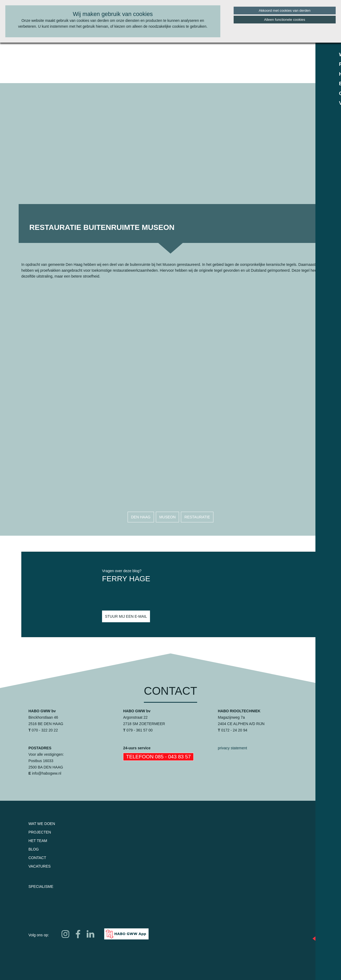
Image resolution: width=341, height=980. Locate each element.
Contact (37, 858)
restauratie (197, 517)
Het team (38, 841)
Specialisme (41, 887)
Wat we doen (42, 824)
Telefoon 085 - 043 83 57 (158, 757)
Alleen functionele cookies (285, 20)
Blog (34, 849)
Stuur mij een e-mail (126, 616)
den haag (141, 517)
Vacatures (40, 866)
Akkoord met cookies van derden (285, 11)
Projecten (40, 832)
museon (167, 517)
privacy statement (233, 748)
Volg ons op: (39, 935)
